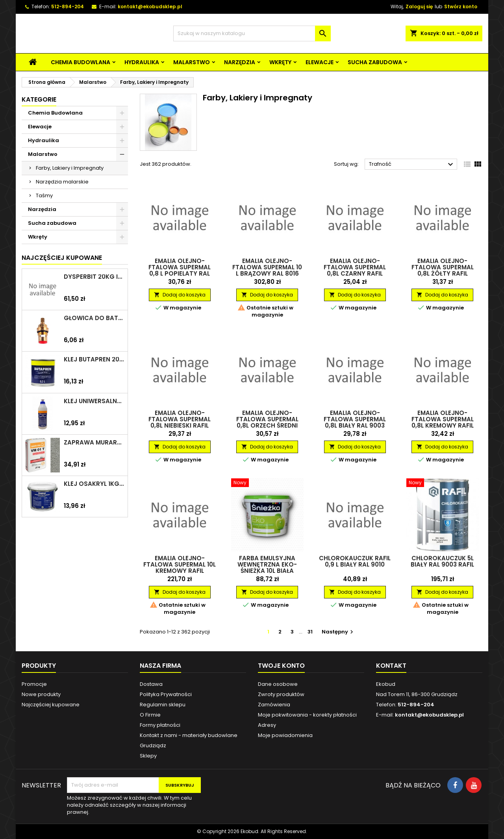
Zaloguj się (419, 6)
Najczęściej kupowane (51, 705)
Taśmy (44, 195)
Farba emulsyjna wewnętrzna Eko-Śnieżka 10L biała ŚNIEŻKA (267, 568)
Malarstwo (192, 62)
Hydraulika (142, 62)
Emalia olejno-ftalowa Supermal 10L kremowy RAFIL (180, 564)
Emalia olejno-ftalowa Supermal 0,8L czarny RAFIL (355, 267)
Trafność (412, 165)
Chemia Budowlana (81, 62)
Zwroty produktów (281, 694)
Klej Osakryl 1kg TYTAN (94, 484)
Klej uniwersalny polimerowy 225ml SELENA (94, 401)
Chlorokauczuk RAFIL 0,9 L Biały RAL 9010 (355, 561)
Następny (338, 632)
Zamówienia (274, 705)
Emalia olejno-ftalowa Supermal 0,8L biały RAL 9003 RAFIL (355, 422)
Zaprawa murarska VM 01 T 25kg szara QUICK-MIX (94, 443)
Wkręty (280, 62)
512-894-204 (68, 6)
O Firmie (150, 715)
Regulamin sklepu (163, 705)
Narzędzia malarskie (62, 182)
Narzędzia (240, 62)
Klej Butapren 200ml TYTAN (94, 359)
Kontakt (391, 666)
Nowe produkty (41, 694)
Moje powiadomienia (285, 735)
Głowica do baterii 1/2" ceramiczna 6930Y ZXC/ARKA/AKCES (94, 318)
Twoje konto (281, 666)
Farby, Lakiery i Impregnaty (70, 168)
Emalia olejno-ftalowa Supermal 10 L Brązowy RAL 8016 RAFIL (267, 270)
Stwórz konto (461, 6)
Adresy (267, 725)
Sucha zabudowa (375, 62)
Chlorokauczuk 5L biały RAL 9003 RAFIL (442, 561)
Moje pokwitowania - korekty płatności (307, 715)
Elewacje (320, 62)
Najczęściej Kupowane (62, 258)
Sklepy (148, 756)
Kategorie (39, 99)
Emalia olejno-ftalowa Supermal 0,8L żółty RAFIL (443, 267)
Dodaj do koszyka (180, 295)
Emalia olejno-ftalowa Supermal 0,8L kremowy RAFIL (443, 419)
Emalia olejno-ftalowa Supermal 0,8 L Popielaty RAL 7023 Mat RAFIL (180, 270)
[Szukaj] (252, 33)
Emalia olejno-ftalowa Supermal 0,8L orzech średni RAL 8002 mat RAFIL (267, 422)
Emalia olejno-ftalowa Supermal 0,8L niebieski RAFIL (180, 419)
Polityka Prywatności (166, 694)
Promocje (34, 684)
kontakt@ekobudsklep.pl (150, 6)
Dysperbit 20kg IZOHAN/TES (94, 277)
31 (310, 632)
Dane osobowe (278, 684)
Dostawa (151, 684)
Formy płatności (160, 725)
